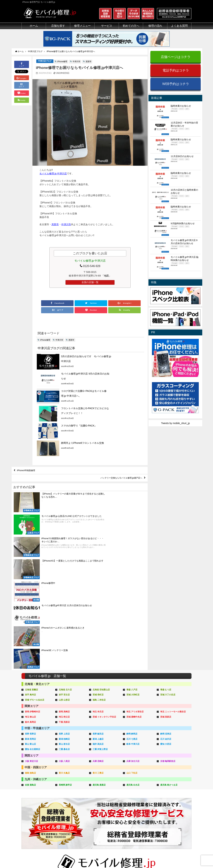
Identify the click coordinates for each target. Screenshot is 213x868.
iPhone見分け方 (173, 801)
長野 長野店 (31, 599)
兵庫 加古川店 (134, 625)
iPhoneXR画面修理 (28, 427)
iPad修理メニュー (67, 793)
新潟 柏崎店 (65, 604)
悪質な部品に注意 (31, 805)
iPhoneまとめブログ (175, 813)
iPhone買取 (99, 793)
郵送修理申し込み (138, 809)
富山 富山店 (31, 609)
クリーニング (29, 797)
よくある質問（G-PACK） (143, 829)
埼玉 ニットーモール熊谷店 (174, 577)
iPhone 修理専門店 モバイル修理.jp (65, 858)
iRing (96, 801)
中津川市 (76, 62)
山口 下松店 (132, 637)
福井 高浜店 (99, 609)
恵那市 (89, 62)
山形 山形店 (65, 565)
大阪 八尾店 (65, 625)
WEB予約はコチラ (176, 84)
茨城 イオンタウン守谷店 (105, 582)
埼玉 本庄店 (99, 577)
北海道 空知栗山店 (102, 555)
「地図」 (106, 276)
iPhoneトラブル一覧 (175, 793)
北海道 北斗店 (66, 555)
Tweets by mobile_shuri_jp (175, 423)
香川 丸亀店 (65, 637)
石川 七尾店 (132, 604)
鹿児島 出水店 (134, 649)
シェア (22, 64)
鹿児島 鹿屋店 (100, 649)
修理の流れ (155, 26)
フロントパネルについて (35, 813)
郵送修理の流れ (137, 793)
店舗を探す (58, 26)
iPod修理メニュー (67, 797)
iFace (96, 797)
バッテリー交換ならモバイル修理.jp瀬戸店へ (118, 435)
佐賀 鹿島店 (31, 649)
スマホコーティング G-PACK (109, 789)
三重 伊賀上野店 (101, 614)
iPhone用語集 (172, 789)
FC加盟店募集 (172, 825)
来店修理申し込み (138, 805)
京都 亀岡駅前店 (169, 625)
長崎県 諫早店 (66, 649)
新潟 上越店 (99, 604)
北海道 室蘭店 (32, 555)
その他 (168, 785)
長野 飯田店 (99, 599)
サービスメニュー (103, 785)
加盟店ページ (182, 857)
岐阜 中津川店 (134, 609)
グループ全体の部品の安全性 (37, 809)
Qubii (96, 804)
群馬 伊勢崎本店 (33, 577)
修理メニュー (82, 26)
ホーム (34, 26)
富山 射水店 (65, 609)
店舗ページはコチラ (176, 57)
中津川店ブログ (45, 61)
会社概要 (120, 857)
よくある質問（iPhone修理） (144, 817)
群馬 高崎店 (65, 577)
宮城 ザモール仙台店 (35, 565)
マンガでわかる (30, 801)
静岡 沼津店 (166, 599)
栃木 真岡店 (31, 587)
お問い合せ (135, 801)
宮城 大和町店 (134, 560)
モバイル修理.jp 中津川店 (53, 174)
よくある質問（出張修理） (143, 825)
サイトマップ (164, 857)
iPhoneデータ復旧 (67, 801)
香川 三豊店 (99, 637)
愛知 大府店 (166, 609)
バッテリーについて (32, 824)
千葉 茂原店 (65, 587)
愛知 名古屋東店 (33, 614)
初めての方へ (131, 26)
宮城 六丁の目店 (169, 560)
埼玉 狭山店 (31, 582)
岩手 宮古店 (65, 560)
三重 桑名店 (65, 614)
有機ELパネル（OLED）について (38, 819)
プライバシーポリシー (141, 857)
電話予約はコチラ (176, 70)
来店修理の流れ (137, 789)
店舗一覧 (169, 821)
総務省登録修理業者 (32, 793)
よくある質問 (179, 26)
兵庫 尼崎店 (99, 625)
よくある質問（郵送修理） (143, 821)
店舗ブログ (170, 817)
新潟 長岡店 (31, 604)
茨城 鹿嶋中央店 (135, 582)
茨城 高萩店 (166, 582)
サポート (133, 785)
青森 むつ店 (166, 555)
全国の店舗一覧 (90, 282)
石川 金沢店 (166, 604)
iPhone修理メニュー (68, 789)
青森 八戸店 (132, 555)
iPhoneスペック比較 (175, 809)
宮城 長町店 (99, 560)
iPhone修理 (62, 62)
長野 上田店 (65, 599)
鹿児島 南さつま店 (170, 649)
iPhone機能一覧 (173, 805)
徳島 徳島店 (31, 637)
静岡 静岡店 (132, 599)
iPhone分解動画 (173, 797)
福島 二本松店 (100, 565)
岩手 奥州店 (31, 560)
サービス (107, 26)
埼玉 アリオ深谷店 (136, 577)
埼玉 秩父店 (65, 582)
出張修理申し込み (138, 813)
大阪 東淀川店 (32, 625)
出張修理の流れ (137, 797)
